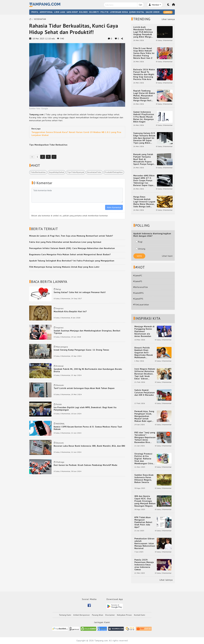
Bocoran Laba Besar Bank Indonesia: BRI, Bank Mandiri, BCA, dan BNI (89, 446)
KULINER (83, 12)
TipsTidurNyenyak (76, 172)
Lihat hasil (167, 256)
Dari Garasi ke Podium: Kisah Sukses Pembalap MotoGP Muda (85, 465)
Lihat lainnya (168, 19)
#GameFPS (138, 299)
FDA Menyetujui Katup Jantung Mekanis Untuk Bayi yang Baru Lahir (64, 267)
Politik (59, 404)
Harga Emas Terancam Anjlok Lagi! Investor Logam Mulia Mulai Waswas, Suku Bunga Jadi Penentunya (144, 202)
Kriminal (60, 366)
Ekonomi (60, 385)
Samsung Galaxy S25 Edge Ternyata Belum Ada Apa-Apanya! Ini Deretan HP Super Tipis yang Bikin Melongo (144, 138)
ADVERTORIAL (46, 12)
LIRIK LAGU (60, 12)
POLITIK (105, 12)
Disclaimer (110, 615)
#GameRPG (138, 293)
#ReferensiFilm (140, 287)
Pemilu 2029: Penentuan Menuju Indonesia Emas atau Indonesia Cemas (144, 565)
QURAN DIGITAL (137, 12)
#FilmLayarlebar (141, 305)
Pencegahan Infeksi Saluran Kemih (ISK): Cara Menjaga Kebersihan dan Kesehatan (72, 248)
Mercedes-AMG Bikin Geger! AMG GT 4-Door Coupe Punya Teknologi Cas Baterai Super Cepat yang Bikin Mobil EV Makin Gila (144, 180)
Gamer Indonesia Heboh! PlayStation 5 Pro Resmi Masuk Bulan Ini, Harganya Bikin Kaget (144, 117)
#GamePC (138, 276)
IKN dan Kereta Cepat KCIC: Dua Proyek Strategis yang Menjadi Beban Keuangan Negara (145, 501)
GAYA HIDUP (72, 12)
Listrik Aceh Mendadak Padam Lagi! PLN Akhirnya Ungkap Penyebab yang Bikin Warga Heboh (143, 32)
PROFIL (35, 12)
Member (154, 5)
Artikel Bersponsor (82, 615)
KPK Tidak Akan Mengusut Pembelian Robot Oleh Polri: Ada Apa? (143, 522)
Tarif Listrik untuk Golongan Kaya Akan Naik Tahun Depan (84, 388)
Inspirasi (60, 308)
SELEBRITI (94, 12)
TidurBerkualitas (38, 172)
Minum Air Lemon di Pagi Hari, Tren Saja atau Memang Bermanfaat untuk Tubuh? (71, 236)
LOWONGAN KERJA (119, 12)
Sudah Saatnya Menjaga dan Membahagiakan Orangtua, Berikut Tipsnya (87, 332)
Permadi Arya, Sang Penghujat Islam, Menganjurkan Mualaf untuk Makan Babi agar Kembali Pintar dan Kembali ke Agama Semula (144, 416)
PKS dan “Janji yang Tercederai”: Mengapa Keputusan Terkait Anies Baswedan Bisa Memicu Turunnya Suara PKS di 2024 (145, 437)
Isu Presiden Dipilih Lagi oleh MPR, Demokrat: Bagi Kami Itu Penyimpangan (85, 409)
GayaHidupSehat (56, 172)
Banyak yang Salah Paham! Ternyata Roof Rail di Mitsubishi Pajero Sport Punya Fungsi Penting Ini (144, 159)
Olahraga (60, 462)
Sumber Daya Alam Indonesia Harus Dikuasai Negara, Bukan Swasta (144, 479)
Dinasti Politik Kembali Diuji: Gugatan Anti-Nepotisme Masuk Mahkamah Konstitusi (144, 353)
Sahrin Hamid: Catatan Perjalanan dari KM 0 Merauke (145, 393)
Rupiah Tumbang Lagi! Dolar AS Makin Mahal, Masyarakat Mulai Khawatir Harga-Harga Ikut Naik (144, 96)
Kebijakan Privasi (124, 615)
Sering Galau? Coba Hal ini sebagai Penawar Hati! (80, 292)
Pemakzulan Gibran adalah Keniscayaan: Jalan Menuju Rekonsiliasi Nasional (145, 543)
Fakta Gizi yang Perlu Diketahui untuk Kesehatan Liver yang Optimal (65, 242)
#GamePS (138, 281)
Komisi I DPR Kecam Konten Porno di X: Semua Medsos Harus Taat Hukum (88, 428)
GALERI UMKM (153, 12)
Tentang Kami (65, 615)
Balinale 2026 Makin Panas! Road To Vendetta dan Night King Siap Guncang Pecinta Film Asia (144, 74)
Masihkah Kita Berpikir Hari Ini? (70, 311)
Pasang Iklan (98, 615)
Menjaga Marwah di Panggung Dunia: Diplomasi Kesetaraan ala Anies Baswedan (145, 331)
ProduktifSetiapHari (114, 172)
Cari (140, 5)
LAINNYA (168, 12)
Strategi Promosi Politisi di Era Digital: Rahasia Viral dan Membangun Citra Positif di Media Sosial (144, 459)
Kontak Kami (140, 615)
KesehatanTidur (94, 172)
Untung (140, 249)
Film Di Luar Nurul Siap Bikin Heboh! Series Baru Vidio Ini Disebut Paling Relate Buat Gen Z (144, 53)
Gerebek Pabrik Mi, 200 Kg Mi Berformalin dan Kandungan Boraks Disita (88, 370)
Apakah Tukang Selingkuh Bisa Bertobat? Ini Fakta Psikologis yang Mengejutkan (72, 261)
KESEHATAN (40, 19)
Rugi (139, 242)
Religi (59, 289)
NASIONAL (60, 424)
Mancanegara (62, 347)
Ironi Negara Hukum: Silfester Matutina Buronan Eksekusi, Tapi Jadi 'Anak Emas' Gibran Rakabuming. (145, 374)
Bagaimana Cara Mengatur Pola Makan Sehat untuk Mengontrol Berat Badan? (70, 254)
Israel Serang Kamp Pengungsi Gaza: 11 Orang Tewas (81, 350)
